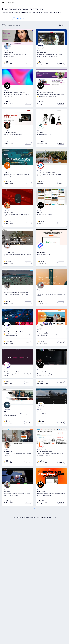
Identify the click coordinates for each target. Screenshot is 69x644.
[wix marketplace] (9, 2)
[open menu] (66, 2)
